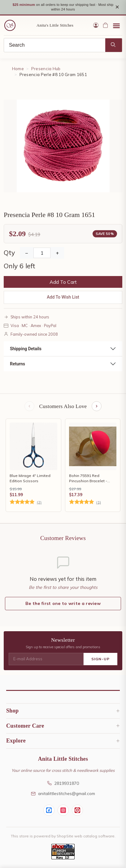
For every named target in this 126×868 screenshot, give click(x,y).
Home (18, 69)
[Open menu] (116, 25)
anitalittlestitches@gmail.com (63, 793)
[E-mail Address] (46, 659)
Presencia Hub (46, 69)
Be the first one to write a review (63, 603)
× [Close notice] (117, 7)
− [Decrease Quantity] (27, 253)
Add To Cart (63, 282)
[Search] (55, 45)
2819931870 (63, 783)
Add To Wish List (63, 297)
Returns (17, 364)
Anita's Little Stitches (55, 25)
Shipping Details (26, 349)
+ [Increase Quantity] (57, 253)
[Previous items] (29, 406)
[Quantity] (42, 253)
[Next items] (97, 406)
